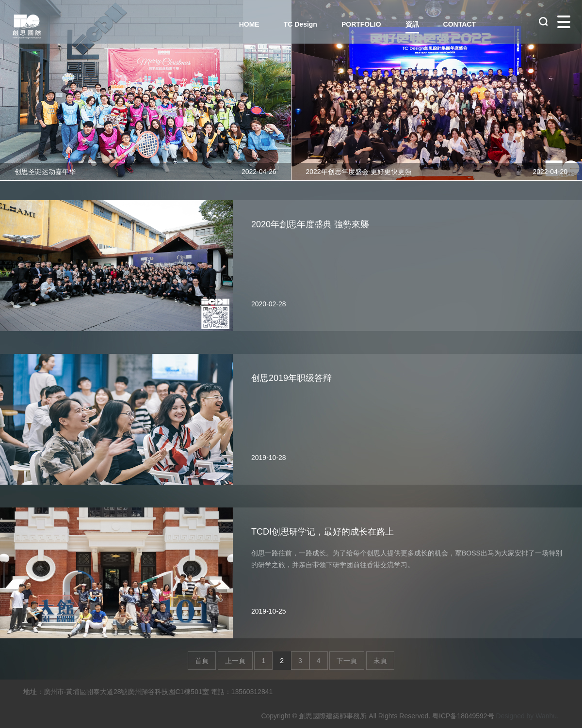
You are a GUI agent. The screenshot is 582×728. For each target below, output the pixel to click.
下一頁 (347, 661)
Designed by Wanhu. (527, 716)
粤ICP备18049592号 (463, 716)
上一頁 (235, 661)
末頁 (380, 661)
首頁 (202, 661)
